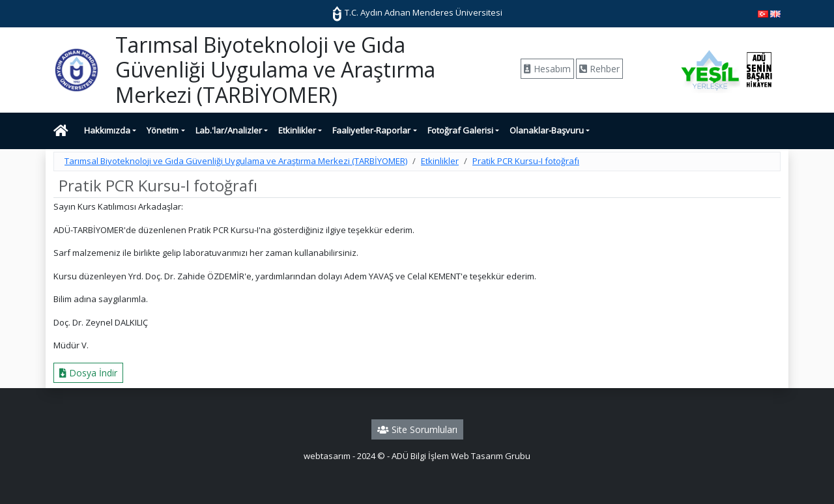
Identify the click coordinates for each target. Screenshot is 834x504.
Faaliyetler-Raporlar (371, 130)
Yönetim (163, 130)
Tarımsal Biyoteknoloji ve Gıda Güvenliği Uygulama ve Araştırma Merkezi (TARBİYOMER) (236, 161)
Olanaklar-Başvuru (547, 130)
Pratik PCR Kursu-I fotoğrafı (526, 161)
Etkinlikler (297, 130)
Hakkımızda (107, 130)
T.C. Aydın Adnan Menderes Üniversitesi (417, 12)
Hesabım (547, 69)
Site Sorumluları (417, 429)
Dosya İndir (88, 373)
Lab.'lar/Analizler (229, 130)
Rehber (599, 69)
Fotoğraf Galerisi (460, 130)
